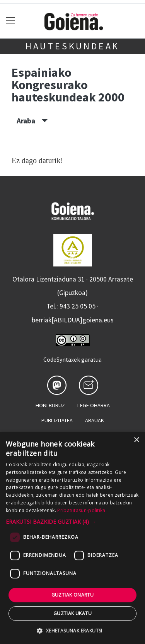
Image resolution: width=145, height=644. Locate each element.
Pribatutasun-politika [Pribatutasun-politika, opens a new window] (81, 510)
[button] (72, 522)
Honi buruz (50, 405)
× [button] (136, 440)
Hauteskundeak (72, 46)
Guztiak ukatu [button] (72, 613)
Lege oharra (94, 405)
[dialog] (72, 538)
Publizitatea (57, 420)
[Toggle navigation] (11, 21)
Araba (32, 121)
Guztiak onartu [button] (73, 595)
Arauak (95, 420)
